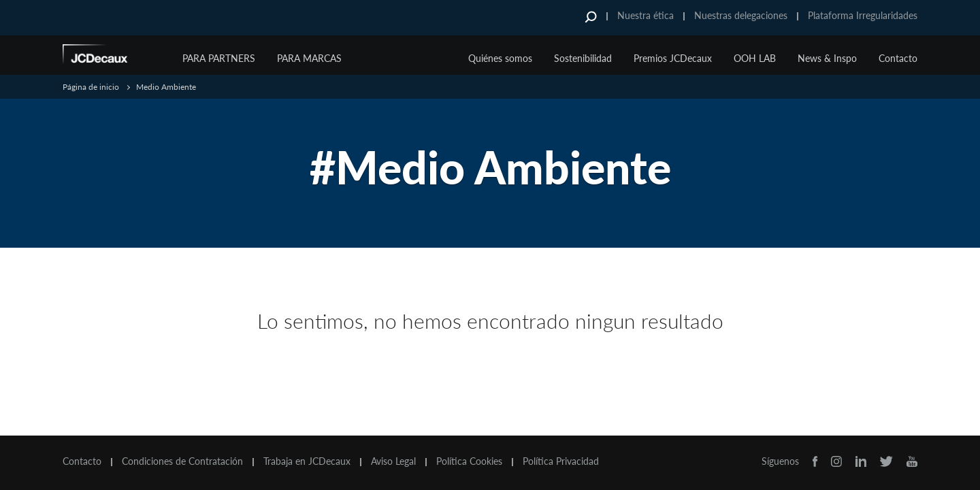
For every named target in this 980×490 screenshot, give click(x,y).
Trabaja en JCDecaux (307, 461)
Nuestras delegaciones (741, 15)
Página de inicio (91, 87)
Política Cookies (469, 461)
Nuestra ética (646, 15)
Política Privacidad (561, 461)
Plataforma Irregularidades (863, 15)
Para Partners (219, 58)
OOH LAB (755, 58)
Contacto (898, 58)
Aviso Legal (393, 461)
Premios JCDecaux (673, 58)
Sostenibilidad (583, 58)
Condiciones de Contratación (182, 461)
